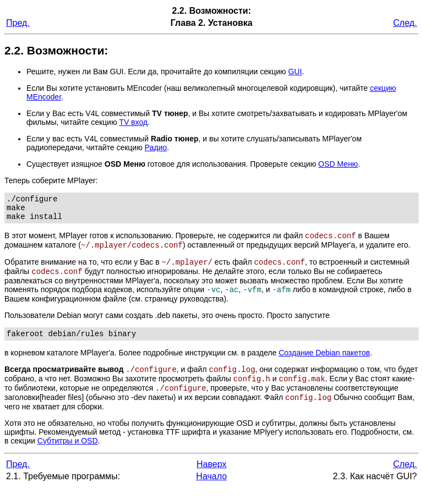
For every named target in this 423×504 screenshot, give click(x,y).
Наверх (211, 481)
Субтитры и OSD (68, 457)
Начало (211, 493)
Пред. (18, 23)
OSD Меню (338, 164)
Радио (156, 147)
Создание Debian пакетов (324, 365)
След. (405, 23)
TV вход (133, 122)
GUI (295, 72)
